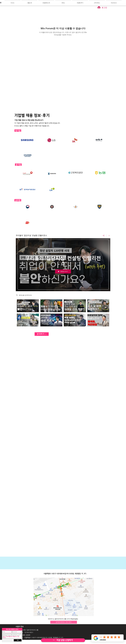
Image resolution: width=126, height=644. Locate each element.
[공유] (104, 236)
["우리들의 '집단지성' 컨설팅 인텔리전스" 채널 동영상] (63, 313)
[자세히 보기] (63, 640)
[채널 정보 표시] (108, 236)
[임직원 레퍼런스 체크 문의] (64, 622)
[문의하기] (42, 334)
